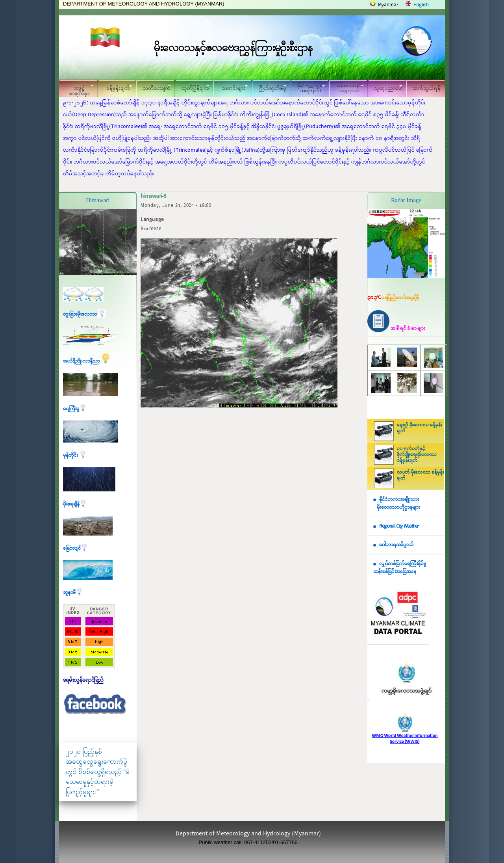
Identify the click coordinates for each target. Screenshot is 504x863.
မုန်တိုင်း (75, 455)
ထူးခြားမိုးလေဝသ (84, 314)
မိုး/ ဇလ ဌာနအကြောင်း (308, 88)
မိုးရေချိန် (75, 504)
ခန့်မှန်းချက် (115, 87)
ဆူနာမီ (73, 592)
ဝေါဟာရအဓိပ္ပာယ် (396, 545)
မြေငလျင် (76, 548)
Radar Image (406, 200)
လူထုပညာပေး (385, 87)
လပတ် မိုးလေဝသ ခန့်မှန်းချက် (420, 475)
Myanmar (388, 5)
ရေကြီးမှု (75, 409)
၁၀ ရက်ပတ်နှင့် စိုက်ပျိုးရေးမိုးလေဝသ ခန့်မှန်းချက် (417, 455)
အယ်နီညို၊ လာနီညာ (87, 361)
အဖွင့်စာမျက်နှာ (76, 89)
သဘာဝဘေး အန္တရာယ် (346, 88)
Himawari (98, 200)
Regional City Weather (399, 526)
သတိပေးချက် (154, 87)
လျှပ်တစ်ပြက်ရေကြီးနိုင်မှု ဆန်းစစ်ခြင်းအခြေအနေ (400, 568)
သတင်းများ (231, 87)
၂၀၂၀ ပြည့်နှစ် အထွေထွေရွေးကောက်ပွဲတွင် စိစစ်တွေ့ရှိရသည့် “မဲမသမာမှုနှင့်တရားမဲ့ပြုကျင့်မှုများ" (98, 772)
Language (152, 220)
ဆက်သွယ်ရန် (427, 88)
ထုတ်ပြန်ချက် (192, 87)
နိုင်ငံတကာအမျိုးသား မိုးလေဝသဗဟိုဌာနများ (397, 504)
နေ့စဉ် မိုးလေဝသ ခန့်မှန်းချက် (420, 428)
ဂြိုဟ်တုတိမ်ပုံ (269, 87)
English (421, 5)
